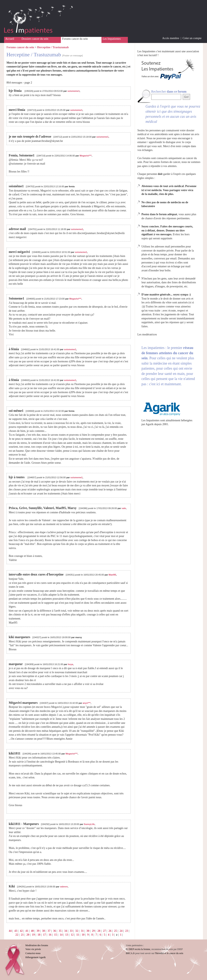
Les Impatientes (112, 39)
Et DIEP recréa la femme (138, 949)
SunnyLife (89, 824)
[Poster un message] (73, 56)
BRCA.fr (130, 953)
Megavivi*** (86, 156)
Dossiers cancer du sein (35, 39)
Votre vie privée (33, 949)
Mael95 (112, 575)
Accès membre (171, 38)
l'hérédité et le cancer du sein (169, 953)
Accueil (10, 39)
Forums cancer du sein (75, 39)
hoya (70, 664)
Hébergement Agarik (36, 957)
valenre (64, 887)
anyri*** (87, 703)
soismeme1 (73, 91)
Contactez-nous (33, 953)
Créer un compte (192, 38)
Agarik (150, 424)
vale (124, 508)
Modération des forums (37, 945)
